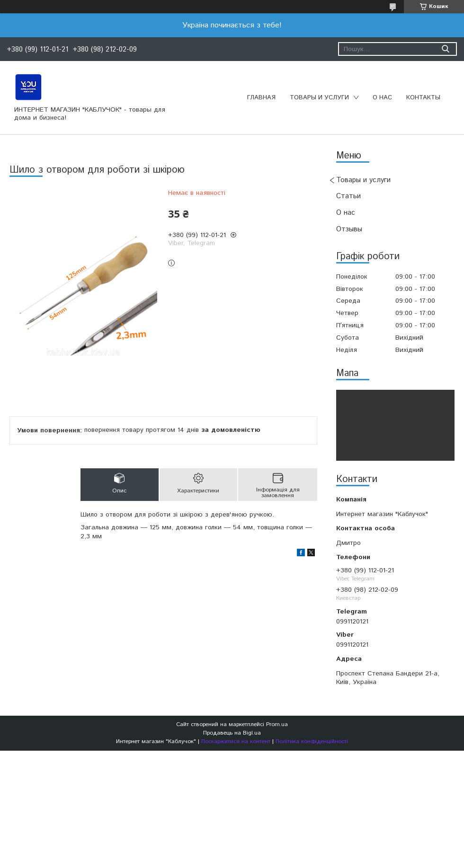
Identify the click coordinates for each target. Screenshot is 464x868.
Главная (261, 98)
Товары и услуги (319, 98)
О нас (382, 98)
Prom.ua (277, 724)
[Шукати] (445, 49)
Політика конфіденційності (312, 741)
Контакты (423, 98)
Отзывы (349, 229)
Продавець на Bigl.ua (232, 733)
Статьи (348, 196)
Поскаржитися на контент (236, 741)
